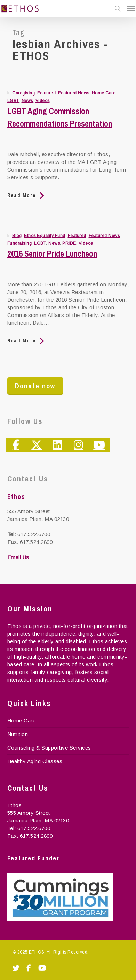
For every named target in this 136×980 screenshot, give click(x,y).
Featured (46, 93)
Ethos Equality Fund (45, 236)
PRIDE (69, 243)
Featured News (74, 93)
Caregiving (23, 93)
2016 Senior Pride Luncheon (52, 253)
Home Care (104, 93)
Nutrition (18, 734)
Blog (17, 236)
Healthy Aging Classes (35, 761)
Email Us (18, 557)
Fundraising (20, 243)
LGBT (13, 101)
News (27, 101)
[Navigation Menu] (131, 8)
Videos (43, 101)
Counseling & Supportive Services (49, 748)
